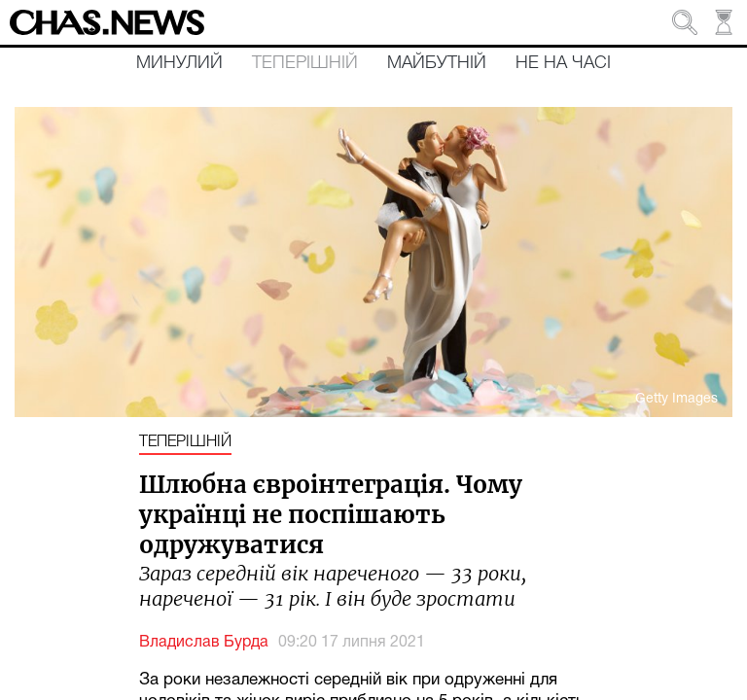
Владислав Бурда (204, 643)
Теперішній (305, 63)
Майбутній (437, 63)
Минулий (179, 63)
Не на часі (563, 63)
